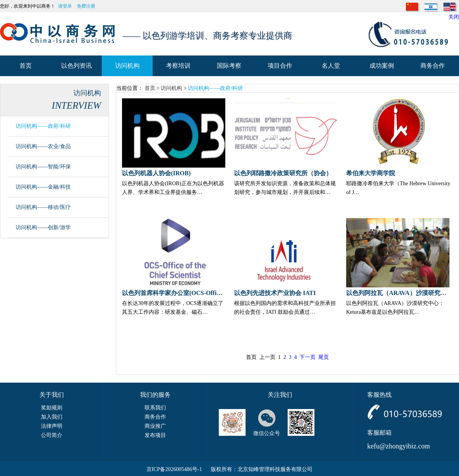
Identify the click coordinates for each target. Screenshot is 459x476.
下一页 (308, 357)
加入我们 (52, 417)
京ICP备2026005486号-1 (174, 469)
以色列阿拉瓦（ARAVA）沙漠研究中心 (398, 293)
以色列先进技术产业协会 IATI (275, 293)
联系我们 (155, 408)
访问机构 (171, 88)
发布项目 (155, 435)
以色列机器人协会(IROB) (156, 173)
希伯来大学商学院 (371, 173)
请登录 (65, 6)
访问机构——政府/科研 (43, 126)
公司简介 (52, 435)
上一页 (267, 357)
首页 (150, 88)
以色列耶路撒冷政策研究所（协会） (283, 173)
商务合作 (155, 417)
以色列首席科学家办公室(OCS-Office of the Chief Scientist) (174, 293)
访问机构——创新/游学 (43, 227)
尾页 (324, 357)
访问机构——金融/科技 (43, 187)
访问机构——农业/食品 (43, 146)
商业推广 (155, 426)
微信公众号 (267, 433)
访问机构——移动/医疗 (43, 207)
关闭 (454, 17)
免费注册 (86, 6)
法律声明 (52, 426)
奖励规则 (52, 408)
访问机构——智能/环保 (43, 167)
